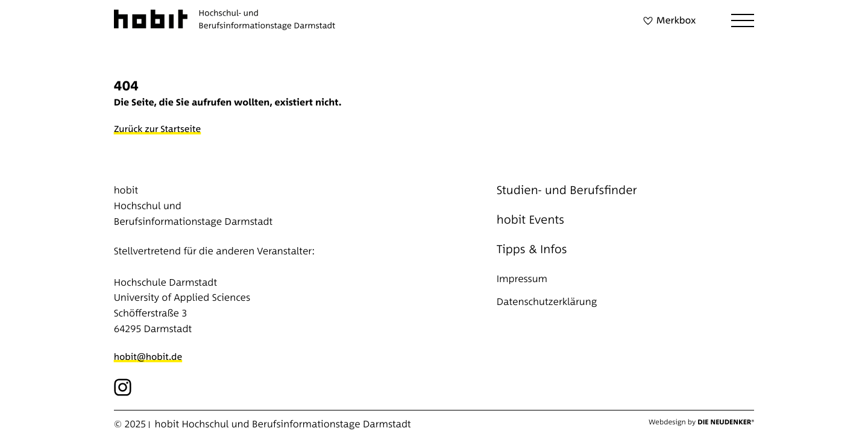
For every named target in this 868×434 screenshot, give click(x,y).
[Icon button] (123, 387)
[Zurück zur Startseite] (161, 129)
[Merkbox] (668, 20)
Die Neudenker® (726, 422)
